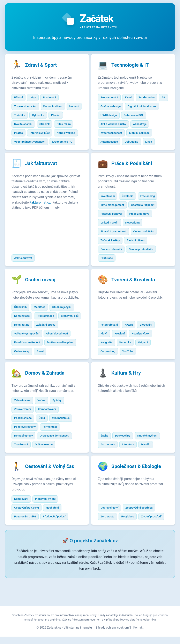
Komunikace (24, 333)
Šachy (106, 462)
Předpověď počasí (56, 545)
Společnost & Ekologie (138, 494)
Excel (130, 98)
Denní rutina (48, 341)
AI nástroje (109, 133)
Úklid (44, 445)
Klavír (106, 359)
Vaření (44, 427)
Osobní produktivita (143, 260)
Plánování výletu (47, 527)
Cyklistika (57, 116)
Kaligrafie (108, 368)
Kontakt (138, 635)
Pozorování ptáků (27, 545)
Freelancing (150, 206)
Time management (114, 215)
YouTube (130, 377)
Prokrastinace (47, 333)
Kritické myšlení (149, 462)
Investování (110, 206)
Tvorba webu (149, 98)
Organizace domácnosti (57, 462)
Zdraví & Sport (43, 65)
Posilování (52, 98)
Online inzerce (46, 471)
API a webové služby (142, 125)
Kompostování (49, 436)
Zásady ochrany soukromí (113, 635)
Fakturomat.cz (24, 218)
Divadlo (148, 471)
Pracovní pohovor (113, 224)
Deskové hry (125, 462)
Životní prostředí (153, 545)
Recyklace (130, 545)
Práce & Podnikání (134, 174)
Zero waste (109, 545)
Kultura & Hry (128, 400)
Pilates (42, 133)
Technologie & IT (132, 65)
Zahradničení (24, 427)
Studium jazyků (64, 324)
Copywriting (110, 377)
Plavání (21, 125)
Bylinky (59, 427)
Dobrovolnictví (111, 536)
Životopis (130, 206)
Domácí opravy (25, 462)
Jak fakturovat (43, 174)
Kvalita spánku (42, 125)
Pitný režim (23, 133)
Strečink (63, 125)
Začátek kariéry (112, 251)
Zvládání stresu (26, 350)
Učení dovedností (27, 359)
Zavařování (23, 471)
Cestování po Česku (29, 536)
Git (104, 107)
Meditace (42, 324)
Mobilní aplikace (113, 142)
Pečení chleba (25, 445)
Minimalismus (63, 445)
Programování (111, 98)
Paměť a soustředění (58, 359)
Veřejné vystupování (55, 350)
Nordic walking (25, 142)
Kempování (23, 527)
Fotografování (111, 350)
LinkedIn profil (111, 233)
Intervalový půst (63, 133)
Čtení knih (22, 324)
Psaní (20, 377)
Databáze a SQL (112, 125)
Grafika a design (123, 107)
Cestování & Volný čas (52, 494)
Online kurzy (57, 368)
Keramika (127, 368)
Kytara (131, 350)
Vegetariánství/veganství (57, 142)
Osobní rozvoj (42, 291)
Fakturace (109, 268)
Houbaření (55, 536)
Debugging (109, 151)
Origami (145, 368)
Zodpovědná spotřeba (141, 536)
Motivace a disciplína (29, 368)
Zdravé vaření (25, 436)
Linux (126, 151)
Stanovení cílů (25, 341)
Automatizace (139, 142)
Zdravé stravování (27, 107)
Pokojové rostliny (27, 454)
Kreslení (122, 359)
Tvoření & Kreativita (135, 291)
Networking (135, 233)
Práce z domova (141, 224)
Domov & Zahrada (47, 400)
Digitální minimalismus (117, 116)
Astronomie (110, 471)
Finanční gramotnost (115, 242)
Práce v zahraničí (113, 260)
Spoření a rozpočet (145, 215)
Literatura (130, 471)
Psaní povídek (142, 359)
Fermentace (52, 454)
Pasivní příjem (138, 251)
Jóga (35, 98)
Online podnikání (146, 242)
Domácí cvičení (55, 107)
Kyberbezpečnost (134, 133)
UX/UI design (147, 116)
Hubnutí (21, 116)
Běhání (21, 98)
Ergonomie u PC (26, 151)
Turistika (39, 116)
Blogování (148, 350)
